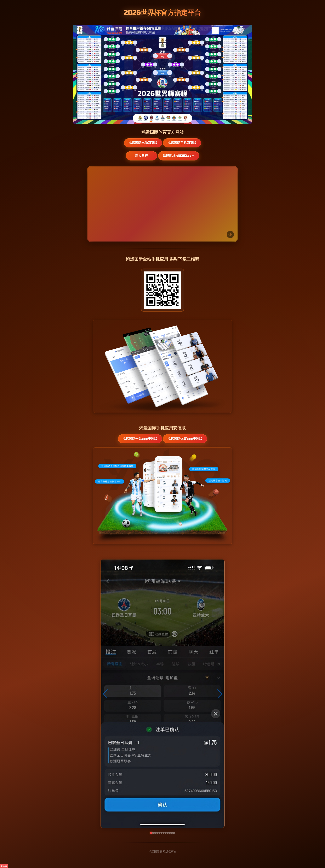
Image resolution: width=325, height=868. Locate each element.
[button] (105, 694)
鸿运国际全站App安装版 (140, 439)
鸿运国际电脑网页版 (143, 143)
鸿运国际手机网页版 (182, 143)
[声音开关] (230, 235)
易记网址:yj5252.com (181, 156)
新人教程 (141, 156)
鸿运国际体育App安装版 (185, 439)
